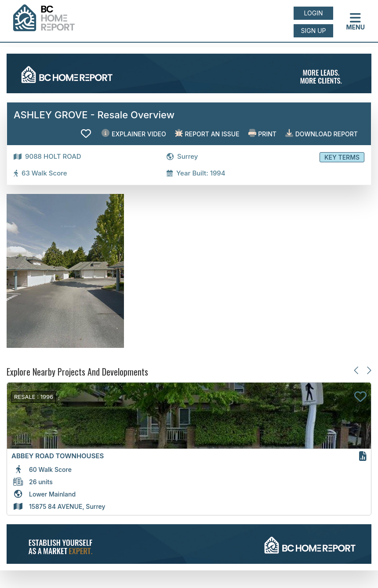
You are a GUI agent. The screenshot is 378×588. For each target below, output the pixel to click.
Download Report (322, 133)
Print (262, 133)
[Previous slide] (357, 370)
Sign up (313, 31)
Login (314, 13)
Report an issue (207, 133)
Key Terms (342, 157)
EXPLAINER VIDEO (134, 133)
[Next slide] (369, 370)
